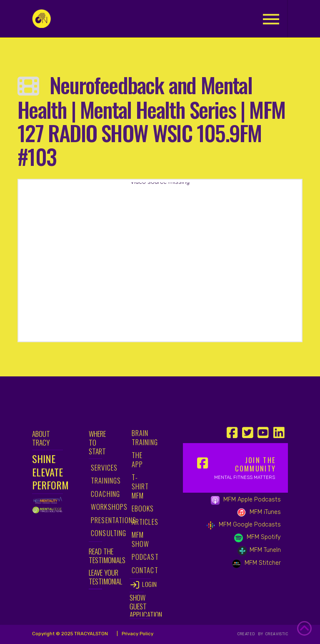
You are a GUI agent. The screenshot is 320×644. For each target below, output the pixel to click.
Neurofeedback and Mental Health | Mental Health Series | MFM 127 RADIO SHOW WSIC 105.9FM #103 (151, 120)
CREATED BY (251, 634)
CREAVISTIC (276, 634)
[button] (271, 19)
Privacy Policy (137, 634)
